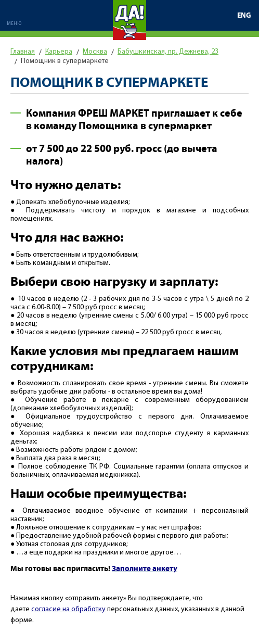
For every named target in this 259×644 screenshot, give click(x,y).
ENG (244, 16)
